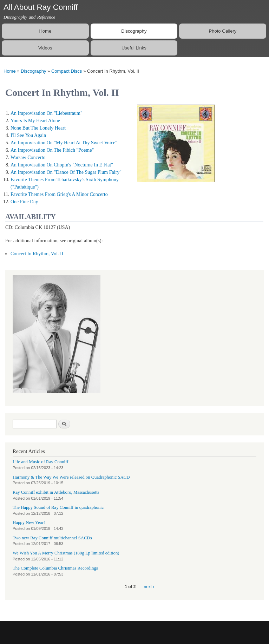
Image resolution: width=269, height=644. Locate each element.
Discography (134, 31)
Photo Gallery (223, 31)
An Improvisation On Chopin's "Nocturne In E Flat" (62, 165)
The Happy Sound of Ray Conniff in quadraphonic (58, 507)
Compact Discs (67, 71)
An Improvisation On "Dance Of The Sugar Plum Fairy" (66, 172)
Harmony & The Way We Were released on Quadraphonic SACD (71, 477)
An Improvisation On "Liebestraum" (47, 113)
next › (149, 587)
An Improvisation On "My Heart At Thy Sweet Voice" (64, 143)
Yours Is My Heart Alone (35, 121)
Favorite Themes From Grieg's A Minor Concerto (59, 194)
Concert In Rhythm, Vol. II (37, 254)
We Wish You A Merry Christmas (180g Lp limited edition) (66, 553)
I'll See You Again (28, 135)
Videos (45, 48)
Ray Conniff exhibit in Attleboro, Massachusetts (56, 492)
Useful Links (134, 48)
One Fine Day (24, 202)
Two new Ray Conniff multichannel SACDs (52, 538)
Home (45, 31)
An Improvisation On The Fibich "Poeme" (52, 150)
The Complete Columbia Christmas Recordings (55, 568)
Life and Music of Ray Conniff (40, 462)
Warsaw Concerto (28, 157)
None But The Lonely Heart (38, 128)
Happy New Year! (29, 523)
